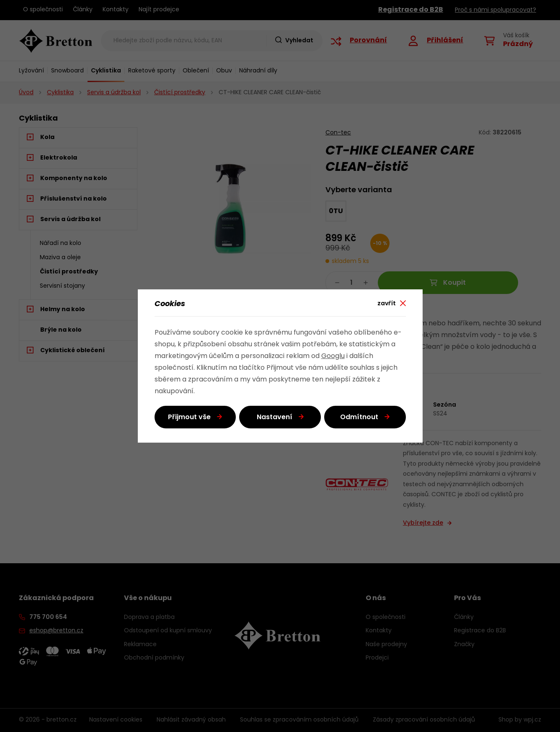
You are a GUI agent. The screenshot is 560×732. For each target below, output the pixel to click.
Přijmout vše (189, 418)
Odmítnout (359, 418)
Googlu (333, 356)
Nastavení (275, 418)
